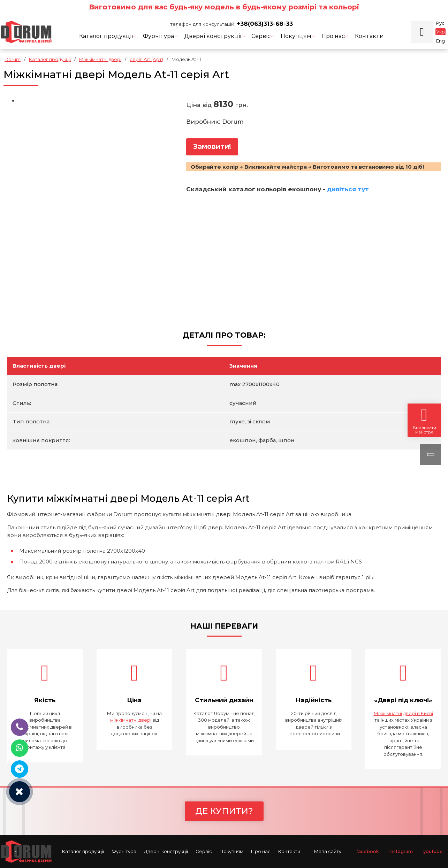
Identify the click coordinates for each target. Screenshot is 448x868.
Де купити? (224, 811)
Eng (441, 41)
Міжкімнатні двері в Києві (403, 713)
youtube (433, 851)
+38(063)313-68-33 (265, 24)
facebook (368, 851)
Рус (440, 23)
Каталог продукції (108, 36)
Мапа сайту (328, 851)
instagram (401, 851)
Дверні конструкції (215, 36)
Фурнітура (160, 36)
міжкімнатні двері (131, 720)
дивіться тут (348, 189)
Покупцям (298, 36)
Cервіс (263, 36)
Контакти (369, 36)
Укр (441, 32)
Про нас (335, 36)
